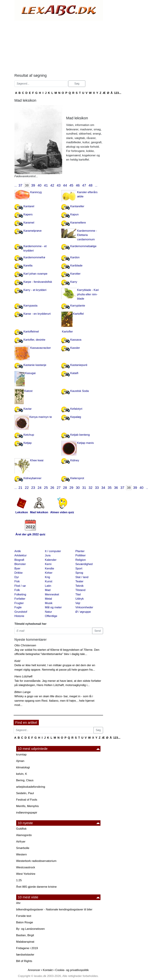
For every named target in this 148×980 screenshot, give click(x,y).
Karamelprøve (33, 231)
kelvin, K (22, 774)
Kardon (75, 257)
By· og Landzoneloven (30, 929)
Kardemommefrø (34, 257)
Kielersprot (77, 478)
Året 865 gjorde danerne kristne (36, 887)
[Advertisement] (59, 46)
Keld (17, 661)
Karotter (75, 274)
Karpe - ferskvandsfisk (38, 282)
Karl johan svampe (36, 274)
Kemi (48, 564)
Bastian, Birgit (25, 935)
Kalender (51, 560)
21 (20, 488)
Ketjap (28, 443)
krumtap (21, 755)
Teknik (80, 586)
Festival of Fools (27, 800)
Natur (49, 612)
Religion (81, 560)
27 (59, 488)
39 (33, 185)
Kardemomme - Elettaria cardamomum (87, 235)
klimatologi (23, 767)
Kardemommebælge (83, 246)
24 (40, 488)
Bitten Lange (23, 692)
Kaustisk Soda (80, 391)
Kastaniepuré (79, 365)
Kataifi (74, 373)
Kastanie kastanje (35, 365)
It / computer (53, 551)
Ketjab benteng (80, 435)
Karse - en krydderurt (37, 314)
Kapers (28, 214)
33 (97, 488)
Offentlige (51, 616)
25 (46, 488)
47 (84, 185)
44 (65, 185)
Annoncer (34, 970)
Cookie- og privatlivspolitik (72, 970)
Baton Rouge (25, 922)
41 (46, 185)
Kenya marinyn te (41, 417)
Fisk (17, 581)
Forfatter (20, 599)
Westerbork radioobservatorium (36, 861)
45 (71, 185)
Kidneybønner (33, 478)
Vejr (78, 603)
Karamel (29, 223)
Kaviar (28, 409)
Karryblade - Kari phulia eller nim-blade (88, 294)
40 (40, 185)
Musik (49, 603)
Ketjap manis (85, 443)
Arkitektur (21, 555)
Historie (19, 616)
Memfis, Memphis (28, 806)
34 (103, 488)
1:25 (19, 880)
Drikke (19, 573)
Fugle (18, 607)
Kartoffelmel (31, 332)
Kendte (50, 568)
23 (33, 488)
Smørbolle (23, 848)
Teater (79, 581)
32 (91, 488)
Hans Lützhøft (24, 676)
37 (20, 185)
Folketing (20, 594)
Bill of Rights (24, 961)
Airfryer (21, 842)
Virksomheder (84, 607)
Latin (48, 586)
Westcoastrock (26, 867)
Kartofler (67, 332)
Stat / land (82, 577)
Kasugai (30, 373)
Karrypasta (30, 306)
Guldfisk (21, 829)
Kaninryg (36, 192)
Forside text (24, 916)
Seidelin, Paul (25, 793)
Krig (48, 577)
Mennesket (52, 594)
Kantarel (29, 206)
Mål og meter (53, 607)
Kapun (75, 214)
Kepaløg (76, 417)
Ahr (18, 903)
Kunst (49, 581)
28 (65, 488)
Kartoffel (78, 314)
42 (52, 185)
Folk (17, 590)
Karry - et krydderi (35, 290)
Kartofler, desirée (34, 340)
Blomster (20, 564)
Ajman (20, 761)
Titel (78, 594)
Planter (80, 551)
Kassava (76, 340)
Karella (28, 266)
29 (71, 488)
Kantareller (77, 206)
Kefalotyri (76, 409)
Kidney (75, 460)
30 (78, 488)
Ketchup (29, 435)
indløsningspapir (27, 813)
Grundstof (21, 612)
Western (22, 854)
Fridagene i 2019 (27, 948)
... (16, 186)
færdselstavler (25, 955)
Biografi (19, 560)
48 (91, 185)
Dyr (17, 577)
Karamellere (78, 223)
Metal (49, 599)
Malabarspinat (25, 942)
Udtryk (80, 599)
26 (52, 488)
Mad (48, 590)
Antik (18, 551)
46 (78, 185)
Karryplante (78, 306)
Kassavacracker (41, 348)
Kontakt (48, 970)
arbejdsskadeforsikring (31, 787)
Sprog (79, 573)
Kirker (49, 573)
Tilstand (80, 590)
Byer (17, 568)
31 (84, 488)
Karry (74, 282)
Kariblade (76, 266)
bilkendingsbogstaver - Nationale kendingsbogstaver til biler (54, 909)
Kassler (75, 348)
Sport (79, 568)
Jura (48, 555)
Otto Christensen (25, 645)
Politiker (81, 555)
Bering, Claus (25, 780)
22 (27, 488)
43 (59, 185)
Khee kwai (37, 460)
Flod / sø (20, 586)
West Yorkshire (26, 874)
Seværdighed (84, 564)
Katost (28, 391)
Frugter (19, 603)
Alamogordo (24, 835)
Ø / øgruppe (83, 612)
